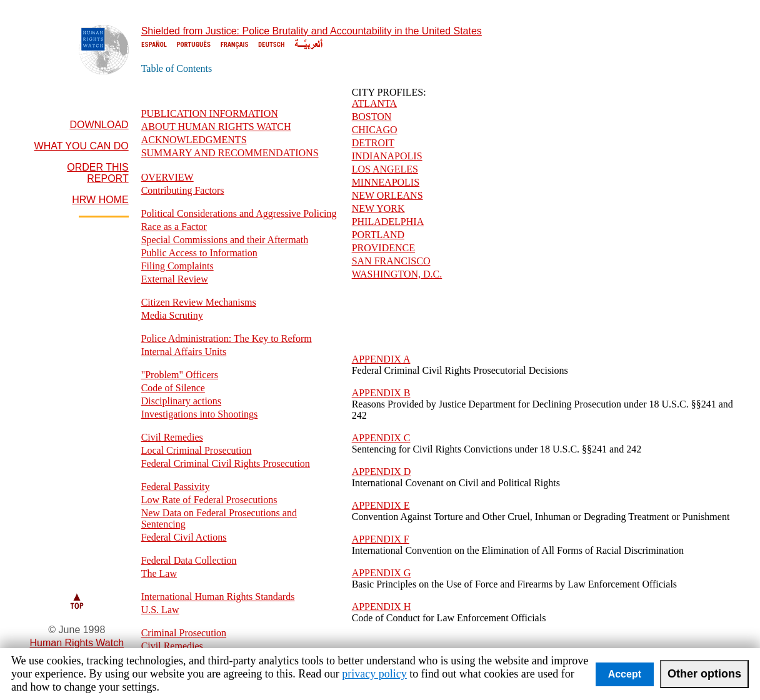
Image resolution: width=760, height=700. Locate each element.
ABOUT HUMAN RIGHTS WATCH (216, 127)
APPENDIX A (381, 359)
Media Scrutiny (172, 315)
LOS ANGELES (385, 169)
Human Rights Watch (77, 643)
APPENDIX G (382, 573)
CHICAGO (375, 130)
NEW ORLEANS (387, 195)
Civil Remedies (172, 437)
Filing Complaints (177, 266)
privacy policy (374, 674)
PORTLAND (378, 235)
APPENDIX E (381, 505)
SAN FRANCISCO (391, 261)
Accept (625, 674)
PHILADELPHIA (388, 222)
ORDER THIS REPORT (97, 173)
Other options (704, 674)
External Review (175, 279)
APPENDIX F (381, 539)
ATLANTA (374, 103)
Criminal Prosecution (184, 633)
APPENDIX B (381, 393)
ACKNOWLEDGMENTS (194, 140)
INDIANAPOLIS (387, 156)
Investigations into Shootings (200, 414)
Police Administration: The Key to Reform (227, 338)
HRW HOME (100, 200)
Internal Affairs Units (184, 352)
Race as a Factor (174, 227)
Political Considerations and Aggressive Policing (239, 213)
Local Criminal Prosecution (197, 450)
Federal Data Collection (189, 560)
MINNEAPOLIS (386, 182)
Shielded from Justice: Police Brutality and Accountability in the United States (312, 31)
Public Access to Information (199, 253)
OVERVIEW (167, 177)
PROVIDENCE (383, 248)
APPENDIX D (382, 472)
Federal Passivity (176, 487)
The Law (159, 573)
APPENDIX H (382, 607)
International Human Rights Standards (218, 597)
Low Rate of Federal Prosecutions (209, 500)
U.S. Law (160, 610)
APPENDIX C (381, 438)
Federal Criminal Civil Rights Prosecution (226, 463)
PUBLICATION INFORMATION (210, 113)
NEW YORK (378, 208)
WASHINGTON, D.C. (397, 274)
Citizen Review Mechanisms (199, 302)
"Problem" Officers (180, 375)
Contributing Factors (183, 190)
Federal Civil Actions (184, 537)
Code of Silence (173, 388)
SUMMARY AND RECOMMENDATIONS (230, 153)
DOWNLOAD (99, 125)
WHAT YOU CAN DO (82, 146)
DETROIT (373, 143)
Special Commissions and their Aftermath (225, 240)
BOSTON (372, 117)
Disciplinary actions (181, 401)
